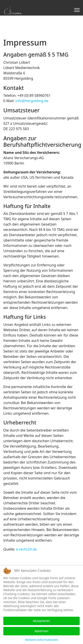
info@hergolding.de (32, 101)
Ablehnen (41, 631)
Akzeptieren (41, 621)
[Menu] (77, 10)
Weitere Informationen (42, 640)
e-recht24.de (26, 549)
